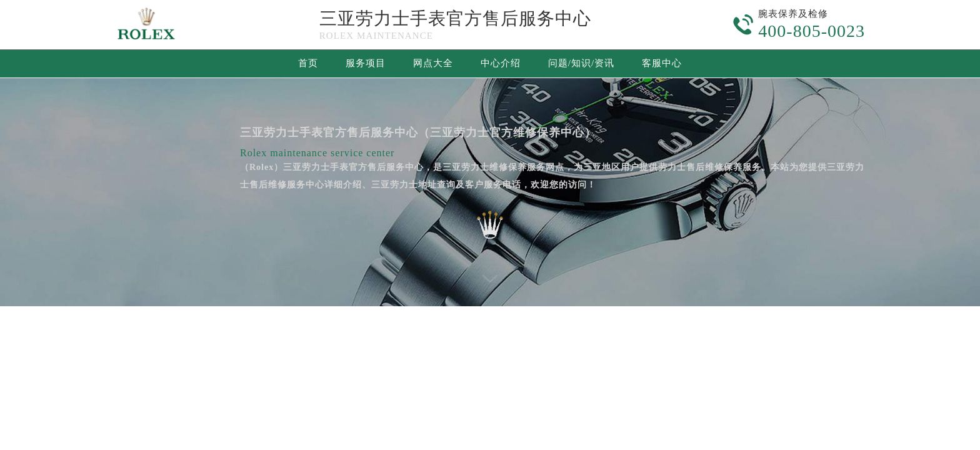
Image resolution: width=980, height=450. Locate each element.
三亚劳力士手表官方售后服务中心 (455, 18)
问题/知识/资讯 (581, 63)
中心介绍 (501, 63)
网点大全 (433, 63)
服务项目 (366, 63)
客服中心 (662, 63)
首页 (308, 63)
